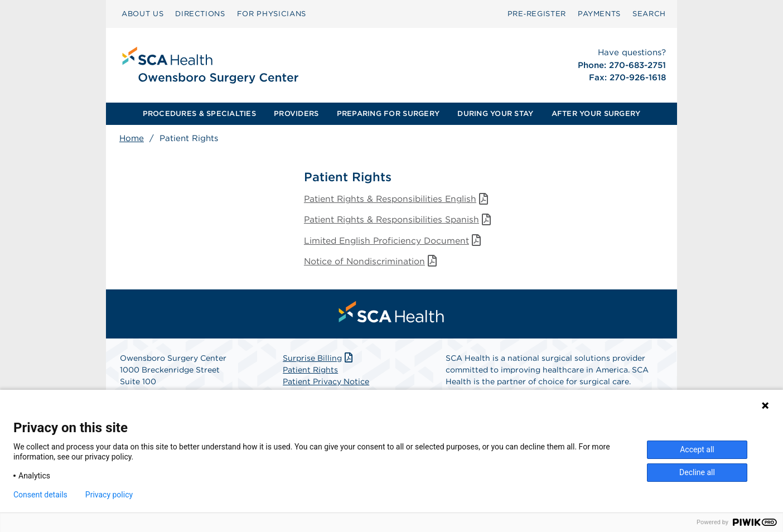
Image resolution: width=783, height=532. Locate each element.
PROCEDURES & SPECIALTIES (199, 113)
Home (132, 138)
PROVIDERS (296, 113)
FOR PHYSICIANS (272, 14)
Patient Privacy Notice (326, 384)
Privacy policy (109, 495)
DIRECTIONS (200, 14)
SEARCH (649, 14)
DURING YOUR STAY (495, 113)
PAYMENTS (599, 14)
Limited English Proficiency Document (395, 242)
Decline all (697, 472)
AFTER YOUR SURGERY (596, 113)
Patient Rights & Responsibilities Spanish (401, 221)
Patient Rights (310, 372)
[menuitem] (142, 14)
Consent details (40, 495)
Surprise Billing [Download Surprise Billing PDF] (319, 360)
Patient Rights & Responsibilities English (400, 199)
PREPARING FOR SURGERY (388, 113)
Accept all (697, 449)
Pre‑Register (537, 14)
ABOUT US (142, 14)
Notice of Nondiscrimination (373, 263)
